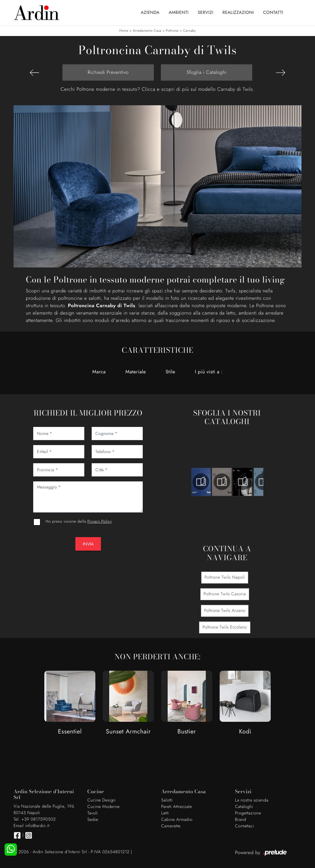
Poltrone (172, 31)
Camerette (171, 826)
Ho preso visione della (79, 521)
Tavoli (93, 813)
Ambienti (179, 13)
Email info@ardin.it (31, 826)
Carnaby (189, 31)
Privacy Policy (100, 521)
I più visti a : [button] (209, 372)
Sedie (93, 820)
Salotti (167, 800)
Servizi (205, 13)
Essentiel (70, 732)
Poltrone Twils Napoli (225, 577)
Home (124, 31)
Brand (241, 820)
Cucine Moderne (104, 807)
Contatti (273, 13)
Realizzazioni (238, 13)
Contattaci (245, 826)
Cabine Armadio (177, 820)
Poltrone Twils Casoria (225, 594)
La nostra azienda (252, 800)
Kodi (245, 732)
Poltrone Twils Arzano (225, 611)
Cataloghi (244, 807)
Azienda (150, 13)
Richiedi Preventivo (108, 72)
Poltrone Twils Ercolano (225, 627)
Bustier (187, 732)
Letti (165, 813)
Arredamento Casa (147, 31)
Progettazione (248, 813)
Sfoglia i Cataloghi (206, 72)
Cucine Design (102, 800)
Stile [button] (170, 372)
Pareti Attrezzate (177, 807)
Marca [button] (99, 372)
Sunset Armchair (128, 732)
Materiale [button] (136, 372)
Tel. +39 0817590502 (35, 819)
